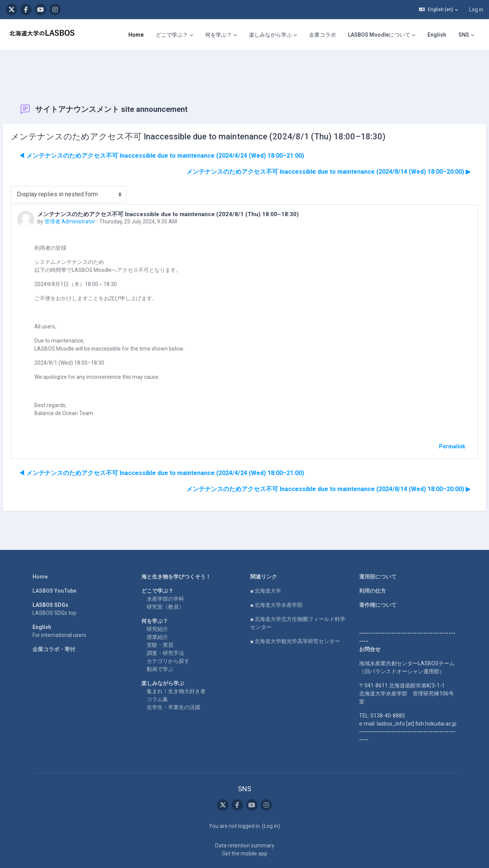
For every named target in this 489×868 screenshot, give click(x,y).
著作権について (378, 582)
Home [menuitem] (136, 35)
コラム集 (157, 676)
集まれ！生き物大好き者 (176, 668)
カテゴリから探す (168, 638)
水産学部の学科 (165, 576)
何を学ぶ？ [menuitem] (219, 35)
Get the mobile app (245, 831)
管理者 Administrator (88, 199)
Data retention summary (245, 823)
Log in (476, 10)
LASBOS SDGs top (54, 590)
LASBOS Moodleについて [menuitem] (379, 35)
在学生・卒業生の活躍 (173, 684)
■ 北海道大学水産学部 (276, 582)
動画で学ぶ (160, 646)
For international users (59, 612)
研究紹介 (157, 606)
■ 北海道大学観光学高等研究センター (295, 618)
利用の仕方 (372, 568)
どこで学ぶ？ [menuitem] (172, 35)
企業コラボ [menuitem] (322, 35)
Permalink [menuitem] (434, 423)
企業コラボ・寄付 (54, 626)
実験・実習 (160, 622)
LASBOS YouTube (54, 568)
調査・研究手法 (165, 630)
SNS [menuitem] (464, 35)
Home (40, 554)
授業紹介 (157, 614)
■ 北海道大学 (266, 568)
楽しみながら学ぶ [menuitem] (270, 35)
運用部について (378, 554)
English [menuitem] (437, 35)
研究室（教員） (165, 584)
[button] (439, 10)
